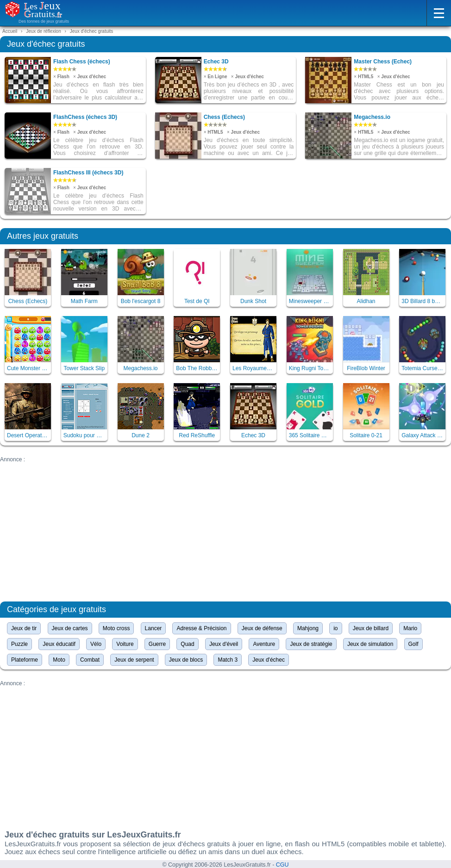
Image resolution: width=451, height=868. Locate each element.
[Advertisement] (225, 527)
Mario (410, 628)
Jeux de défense (262, 628)
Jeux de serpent (134, 660)
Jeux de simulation (370, 644)
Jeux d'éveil (224, 644)
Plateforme (25, 660)
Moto (59, 660)
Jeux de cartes (70, 628)
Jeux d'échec (269, 660)
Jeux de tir (24, 628)
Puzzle (19, 644)
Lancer (153, 628)
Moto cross (116, 628)
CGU (282, 865)
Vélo (96, 644)
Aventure (264, 644)
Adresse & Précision (201, 628)
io (335, 628)
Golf (413, 644)
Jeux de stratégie (311, 644)
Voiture (125, 644)
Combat (90, 660)
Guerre (157, 644)
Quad (187, 644)
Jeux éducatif (59, 644)
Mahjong (308, 628)
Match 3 (228, 660)
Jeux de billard (371, 628)
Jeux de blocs (186, 660)
